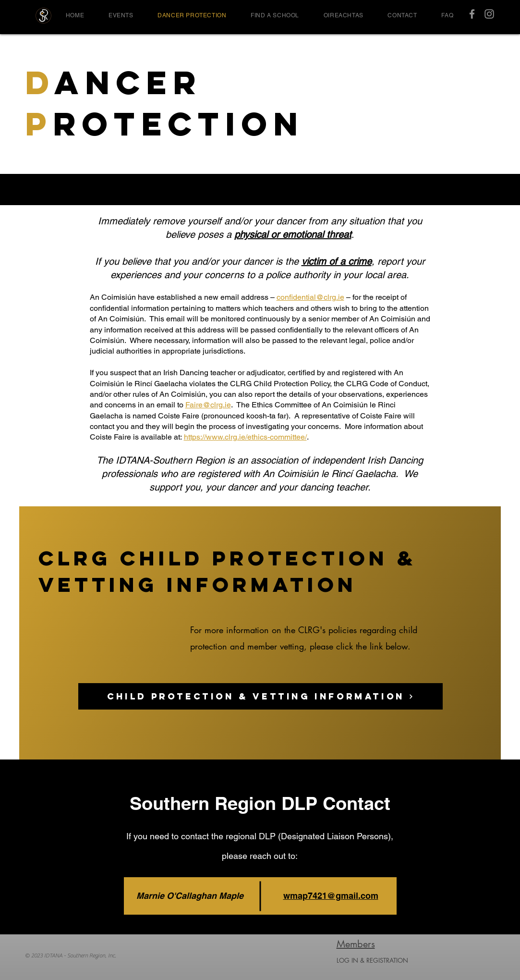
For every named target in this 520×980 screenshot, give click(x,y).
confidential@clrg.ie (310, 297)
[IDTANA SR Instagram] (489, 14)
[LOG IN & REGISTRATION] (398, 960)
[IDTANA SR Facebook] (472, 14)
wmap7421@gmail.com (331, 896)
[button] (121, 15)
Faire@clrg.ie (208, 405)
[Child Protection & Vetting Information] (260, 696)
